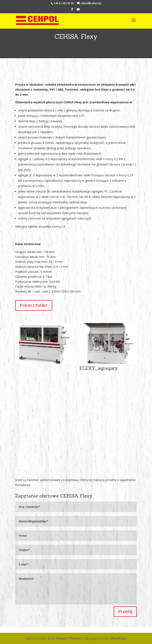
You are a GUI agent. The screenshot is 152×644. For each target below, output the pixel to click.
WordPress (119, 638)
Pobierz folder (34, 305)
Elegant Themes (69, 638)
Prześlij (125, 611)
